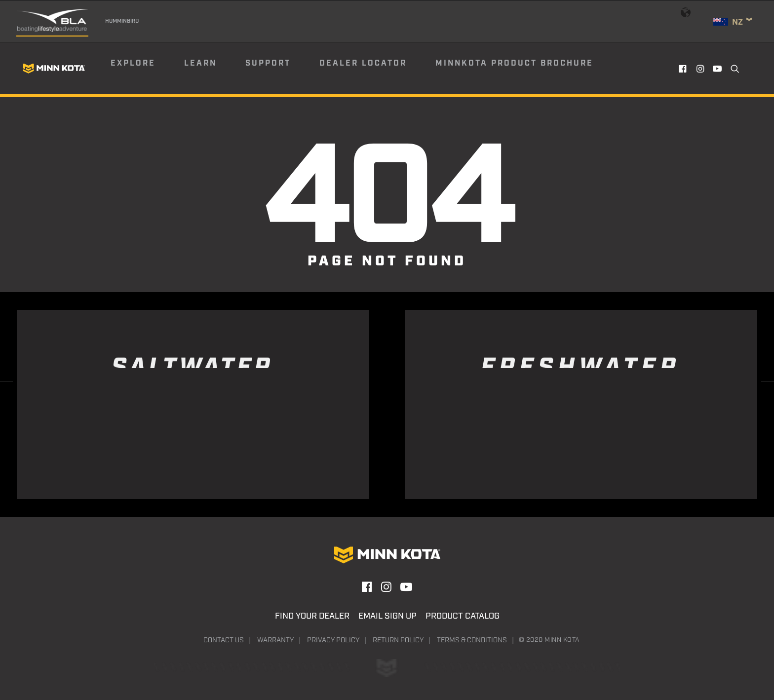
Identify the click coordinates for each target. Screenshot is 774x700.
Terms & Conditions (472, 640)
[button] (684, 69)
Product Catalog (463, 616)
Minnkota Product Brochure (514, 63)
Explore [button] (133, 63)
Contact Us (224, 640)
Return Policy (398, 640)
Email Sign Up (387, 616)
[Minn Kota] (54, 69)
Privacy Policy (333, 640)
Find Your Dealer (312, 616)
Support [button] (268, 63)
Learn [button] (200, 63)
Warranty (275, 640)
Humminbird (122, 21)
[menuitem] (147, 69)
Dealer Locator (363, 63)
